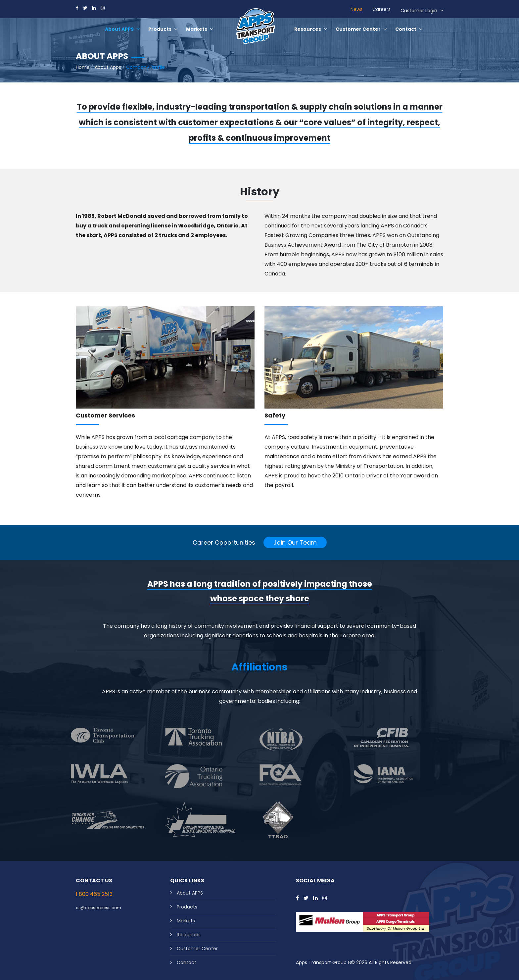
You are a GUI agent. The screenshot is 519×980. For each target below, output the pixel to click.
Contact (187, 962)
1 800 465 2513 (94, 894)
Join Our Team (295, 542)
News (356, 9)
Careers (381, 9)
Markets (186, 921)
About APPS (190, 893)
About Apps (108, 67)
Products (187, 907)
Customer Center (197, 949)
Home (83, 67)
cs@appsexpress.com (98, 908)
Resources (189, 935)
